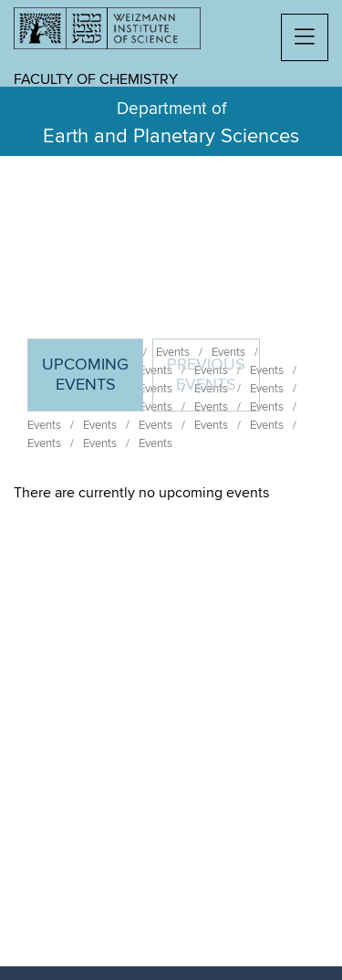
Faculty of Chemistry (96, 79)
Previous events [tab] (206, 375)
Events (44, 425)
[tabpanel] (171, 493)
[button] (305, 37)
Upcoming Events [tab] (92, 383)
